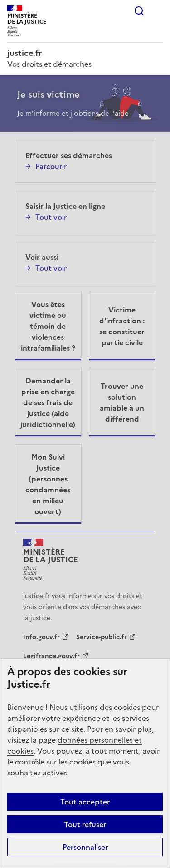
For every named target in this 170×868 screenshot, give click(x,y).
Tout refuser (85, 824)
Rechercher (139, 11)
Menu (157, 11)
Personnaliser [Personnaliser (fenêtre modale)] (85, 847)
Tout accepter (85, 802)
